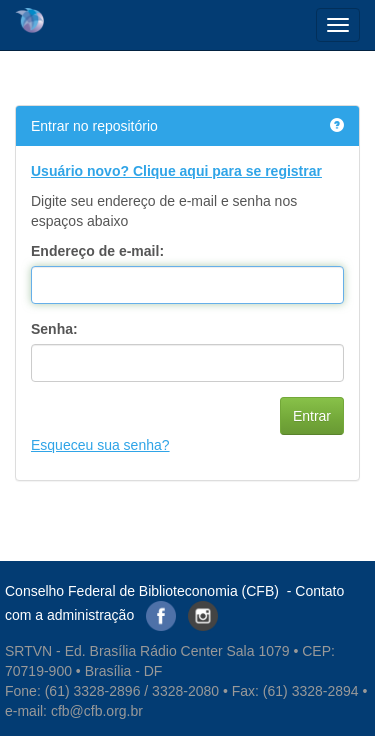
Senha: (54, 329)
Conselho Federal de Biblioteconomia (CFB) (142, 591)
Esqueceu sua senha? (100, 445)
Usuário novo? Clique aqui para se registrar (176, 171)
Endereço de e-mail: (97, 251)
